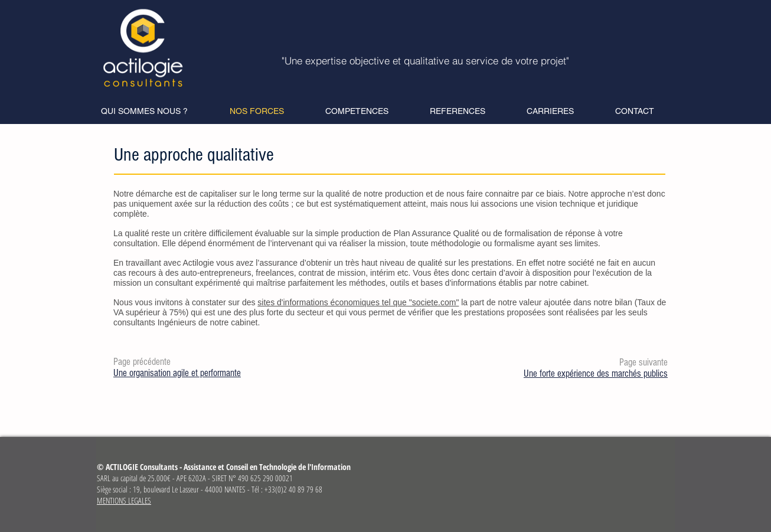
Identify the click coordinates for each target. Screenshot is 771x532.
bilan (623, 302)
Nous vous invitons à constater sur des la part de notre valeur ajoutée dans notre (364, 302)
